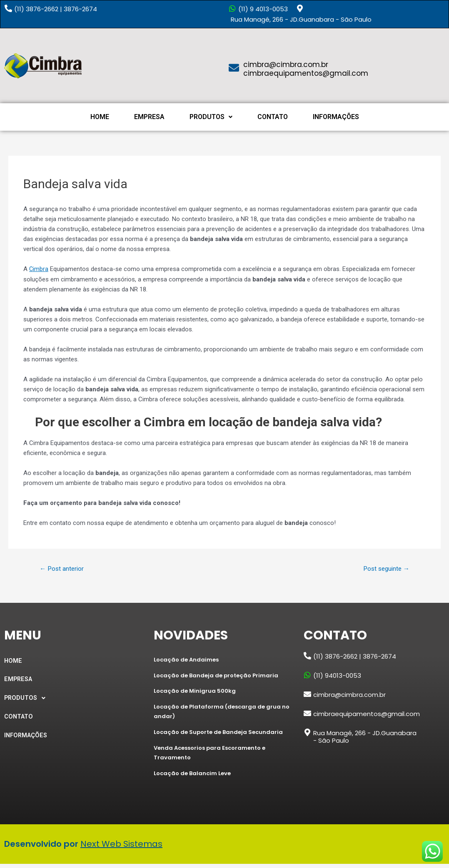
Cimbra (39, 269)
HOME (100, 117)
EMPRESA (149, 117)
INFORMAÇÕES (336, 117)
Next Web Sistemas (121, 848)
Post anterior (63, 568)
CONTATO (273, 117)
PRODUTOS (211, 117)
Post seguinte (384, 568)
